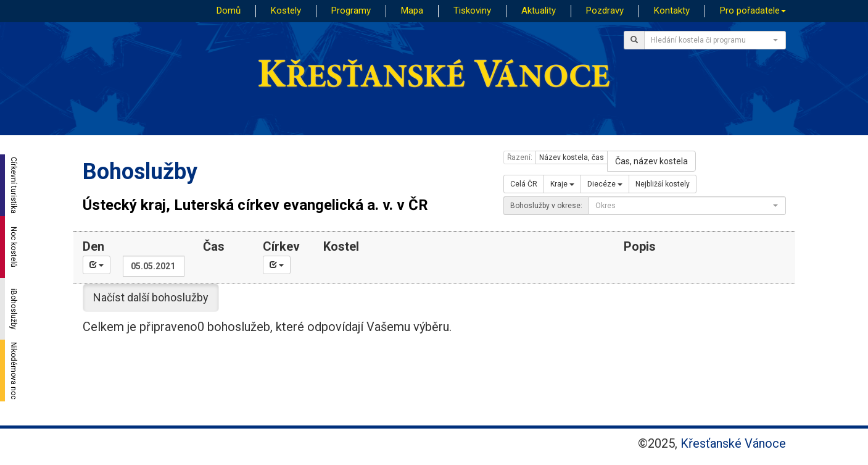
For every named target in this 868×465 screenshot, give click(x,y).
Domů (229, 10)
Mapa (412, 10)
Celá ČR (524, 184)
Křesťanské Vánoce (733, 443)
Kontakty (672, 10)
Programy (351, 10)
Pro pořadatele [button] (753, 10)
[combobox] (715, 40)
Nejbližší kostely (663, 184)
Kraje (562, 184)
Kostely (286, 10)
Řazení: (520, 157)
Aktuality (539, 10)
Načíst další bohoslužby (151, 297)
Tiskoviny (472, 10)
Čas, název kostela (651, 161)
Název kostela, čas (572, 157)
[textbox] (711, 40)
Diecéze (605, 184)
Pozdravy (605, 10)
